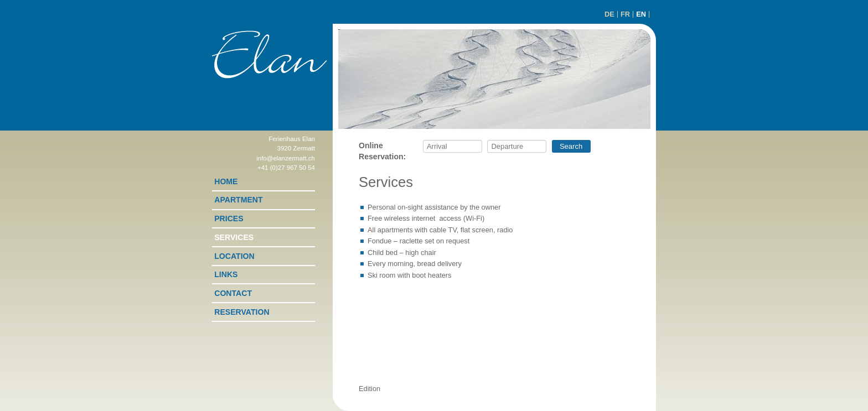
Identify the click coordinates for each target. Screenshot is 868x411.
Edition (370, 389)
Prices (229, 218)
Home (226, 181)
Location (234, 256)
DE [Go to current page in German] (609, 14)
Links (226, 274)
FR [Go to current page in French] (625, 14)
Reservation (242, 312)
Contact (233, 293)
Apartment (238, 200)
